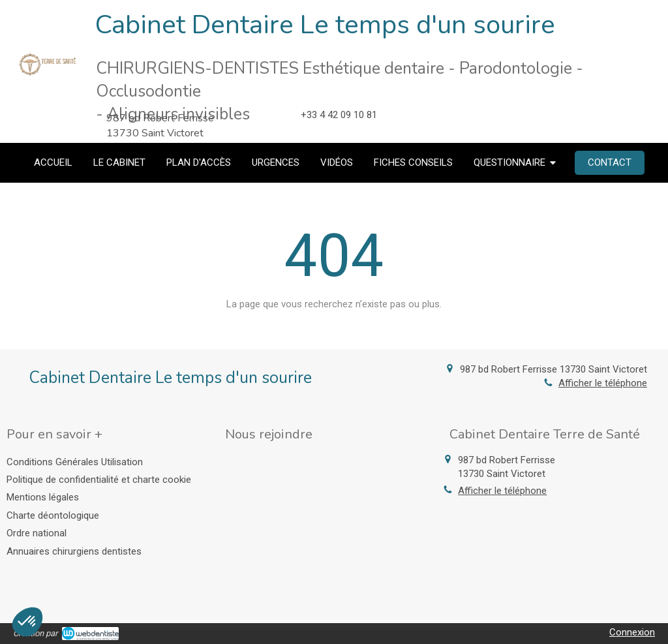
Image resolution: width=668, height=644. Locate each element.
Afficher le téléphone (603, 383)
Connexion (632, 632)
